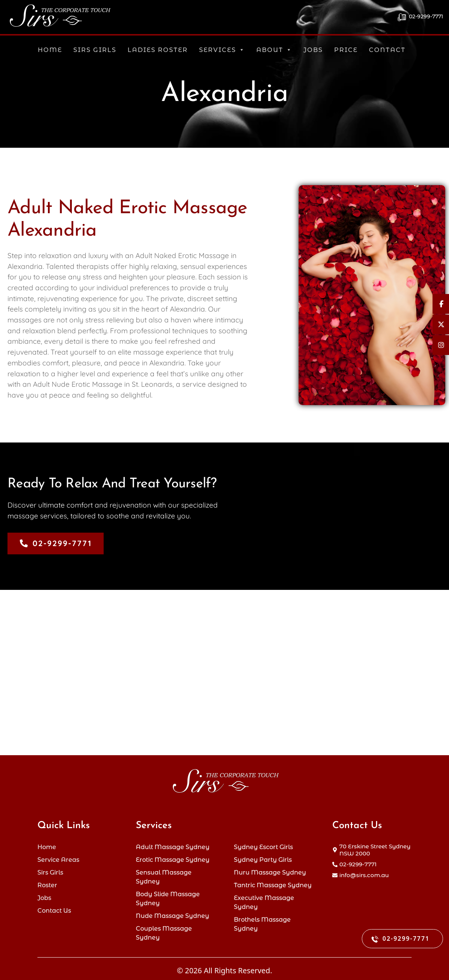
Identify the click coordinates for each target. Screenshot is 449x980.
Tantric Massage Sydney (273, 883)
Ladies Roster (158, 50)
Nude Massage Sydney (172, 915)
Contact (387, 50)
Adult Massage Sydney (173, 844)
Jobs (313, 50)
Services (222, 50)
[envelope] (361, 872)
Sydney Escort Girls (263, 844)
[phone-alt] (355, 861)
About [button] (274, 50)
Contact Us (54, 909)
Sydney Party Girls (263, 857)
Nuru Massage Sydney (270, 870)
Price (346, 50)
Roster (47, 883)
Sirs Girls (95, 50)
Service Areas (58, 857)
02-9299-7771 (420, 17)
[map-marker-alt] (372, 846)
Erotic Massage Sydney (173, 857)
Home (50, 50)
